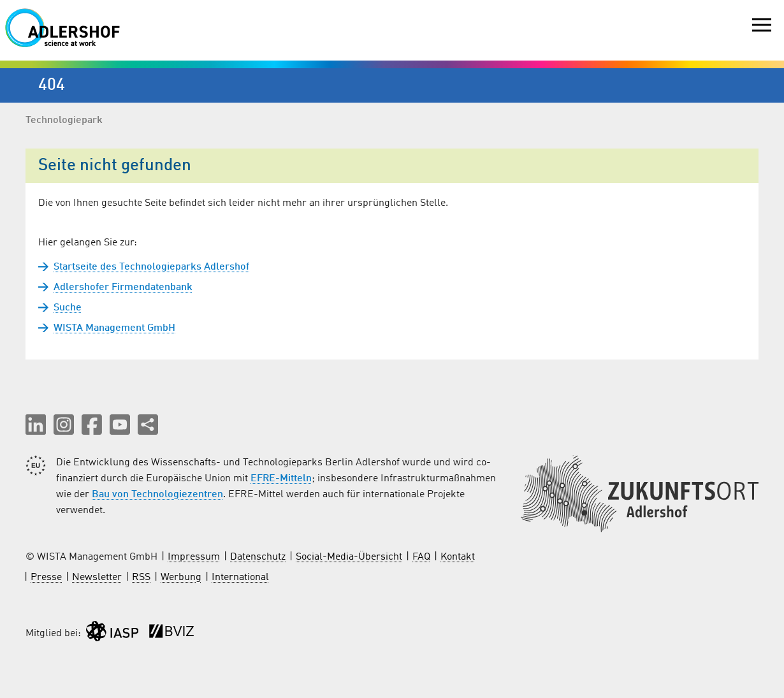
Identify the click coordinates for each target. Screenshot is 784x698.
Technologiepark (64, 120)
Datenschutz (258, 557)
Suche (68, 308)
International (240, 578)
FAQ (421, 557)
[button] (36, 425)
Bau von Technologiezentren (157, 495)
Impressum (194, 557)
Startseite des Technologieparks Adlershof (151, 267)
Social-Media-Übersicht (349, 557)
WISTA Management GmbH (114, 328)
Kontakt (458, 557)
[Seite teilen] (148, 425)
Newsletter (97, 578)
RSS (141, 578)
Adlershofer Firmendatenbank (123, 287)
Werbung (181, 578)
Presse (46, 578)
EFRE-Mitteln (281, 479)
